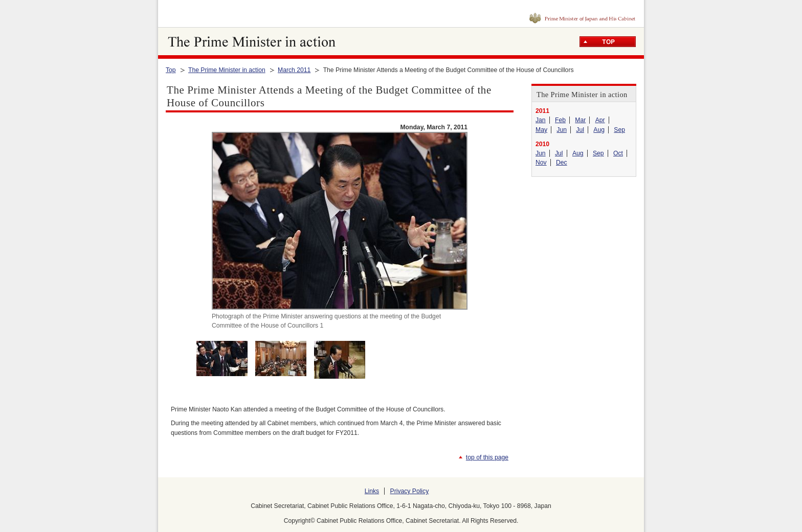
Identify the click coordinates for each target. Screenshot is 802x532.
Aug (599, 130)
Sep (619, 130)
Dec (562, 163)
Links (372, 491)
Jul (580, 130)
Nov (541, 163)
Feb (560, 120)
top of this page (487, 457)
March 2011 (294, 70)
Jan (541, 120)
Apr (600, 120)
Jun (562, 130)
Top (171, 70)
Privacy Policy (410, 491)
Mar (580, 120)
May (541, 130)
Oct (618, 153)
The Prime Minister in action (227, 70)
